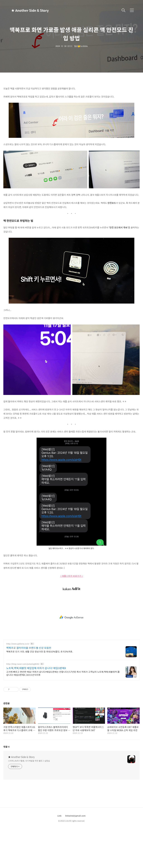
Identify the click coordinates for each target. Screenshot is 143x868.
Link (59, 816)
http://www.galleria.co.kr (18, 644)
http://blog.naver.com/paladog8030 (23, 664)
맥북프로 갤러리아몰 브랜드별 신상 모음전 (29, 648)
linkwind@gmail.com (75, 816)
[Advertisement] (71, 617)
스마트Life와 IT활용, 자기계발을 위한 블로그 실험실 (29, 761)
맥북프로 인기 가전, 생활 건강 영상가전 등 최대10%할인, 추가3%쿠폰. (40, 651)
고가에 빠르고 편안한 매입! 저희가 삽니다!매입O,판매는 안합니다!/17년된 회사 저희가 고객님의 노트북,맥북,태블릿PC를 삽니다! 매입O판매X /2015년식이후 (63, 673)
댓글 (6, 747)
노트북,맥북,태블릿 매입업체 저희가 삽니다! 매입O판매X (36, 668)
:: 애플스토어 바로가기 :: (72, 576)
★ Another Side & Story (25, 10)
